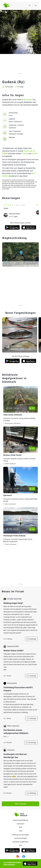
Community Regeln (20, 838)
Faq (21, 845)
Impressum (21, 824)
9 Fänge (24, 154)
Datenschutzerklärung (21, 820)
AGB (21, 827)
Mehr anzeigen (21, 804)
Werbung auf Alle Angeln (20, 835)
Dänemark (28, 100)
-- (9, 140)
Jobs (20, 831)
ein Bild (34, 154)
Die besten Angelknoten (20, 842)
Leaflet (5, 262)
